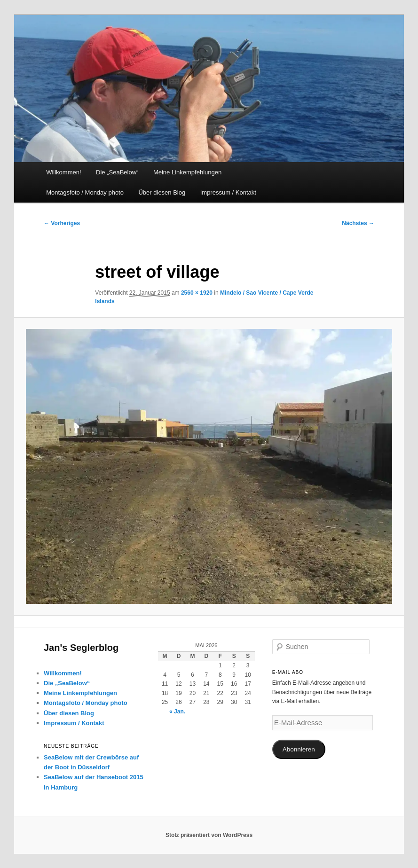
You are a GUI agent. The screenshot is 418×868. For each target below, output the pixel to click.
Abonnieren (299, 749)
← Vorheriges (62, 223)
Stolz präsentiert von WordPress (209, 835)
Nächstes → (358, 223)
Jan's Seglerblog (81, 648)
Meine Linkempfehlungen (187, 172)
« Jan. (177, 712)
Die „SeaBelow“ (117, 172)
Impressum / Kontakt (228, 192)
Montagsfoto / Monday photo (85, 192)
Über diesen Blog (162, 192)
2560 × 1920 (197, 293)
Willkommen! (63, 172)
